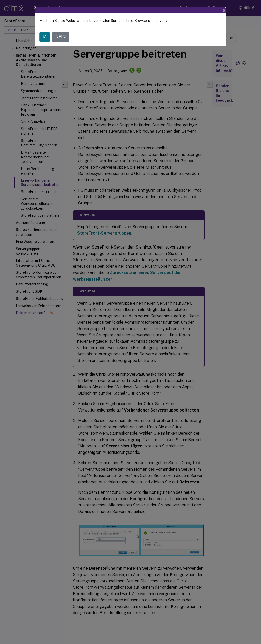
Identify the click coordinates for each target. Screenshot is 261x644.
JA (45, 37)
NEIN (61, 37)
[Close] (224, 10)
